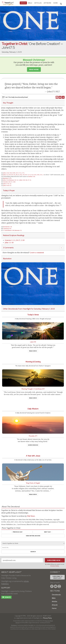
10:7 (26, 175)
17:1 (23, 173)
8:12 (21, 175)
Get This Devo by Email (15, 97)
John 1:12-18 (7, 175)
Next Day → (48, 532)
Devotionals (56, 595)
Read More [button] (34, 69)
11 (30, 175)
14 (32, 175)
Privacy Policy (55, 566)
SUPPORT (6, 588)
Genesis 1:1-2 (10, 240)
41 (15, 175)
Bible (30, 3)
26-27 (18, 240)
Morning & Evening (33, 362)
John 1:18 (6, 173)
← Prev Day (17, 532)
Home (54, 608)
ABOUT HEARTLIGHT (11, 572)
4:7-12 (29, 180)
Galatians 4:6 (7, 229)
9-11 (20, 173)
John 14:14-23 (7, 185)
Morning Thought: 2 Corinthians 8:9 (33, 389)
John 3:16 (6, 180)
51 (19, 175)
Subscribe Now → (55, 560)
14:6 (38, 175)
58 (24, 175)
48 (17, 175)
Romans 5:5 (18, 230)
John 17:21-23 (7, 184)
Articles (38, 3)
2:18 (14, 182)
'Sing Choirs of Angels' (33, 483)
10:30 (14, 173)
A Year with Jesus (33, 456)
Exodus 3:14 (31, 177)
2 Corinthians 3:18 (9, 230)
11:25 (35, 175)
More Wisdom (33, 445)
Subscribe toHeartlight (57, 577)
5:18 (10, 173)
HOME (55, 3)
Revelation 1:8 (7, 227)
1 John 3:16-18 (23, 180)
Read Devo (33, 351)
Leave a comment (37, 253)
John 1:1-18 (9, 243)
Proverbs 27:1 (33, 436)
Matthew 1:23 (7, 178)
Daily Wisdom (33, 409)
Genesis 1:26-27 (8, 182)
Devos (23, 3)
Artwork (47, 3)
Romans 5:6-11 (14, 180)
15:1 (41, 175)
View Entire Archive (33, 536)
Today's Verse (33, 315)
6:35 (12, 175)
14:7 (17, 173)
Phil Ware (31, 516)
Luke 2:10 (33, 342)
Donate (6, 597)
